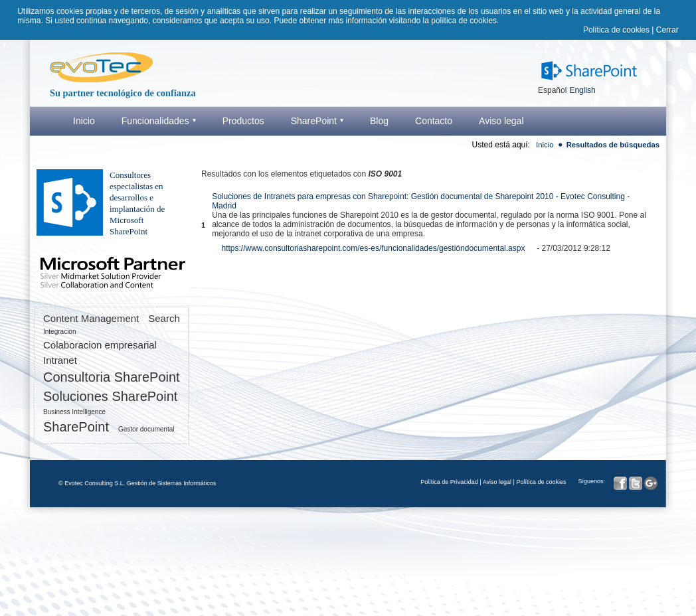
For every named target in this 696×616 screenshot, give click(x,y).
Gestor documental (146, 429)
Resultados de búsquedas (613, 145)
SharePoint (76, 427)
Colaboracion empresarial (100, 345)
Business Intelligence (74, 412)
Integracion (59, 332)
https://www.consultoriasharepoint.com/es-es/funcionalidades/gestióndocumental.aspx (374, 248)
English (582, 90)
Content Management (91, 318)
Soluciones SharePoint (110, 396)
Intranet (60, 360)
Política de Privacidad (449, 482)
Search (164, 318)
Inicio (545, 145)
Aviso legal (497, 482)
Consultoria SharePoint (112, 377)
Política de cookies (616, 30)
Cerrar (667, 30)
